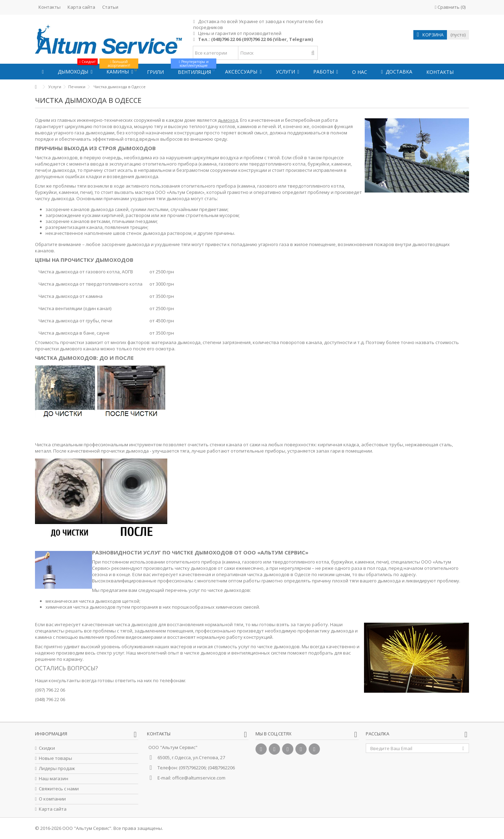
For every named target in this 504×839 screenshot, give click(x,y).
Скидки (47, 748)
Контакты (50, 7)
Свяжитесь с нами (59, 789)
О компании (52, 799)
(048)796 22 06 (226, 39)
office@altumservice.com (199, 778)
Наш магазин (54, 779)
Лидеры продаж (57, 768)
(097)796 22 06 (257, 39)
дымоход (228, 120)
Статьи (110, 7)
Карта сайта (81, 7)
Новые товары (55, 758)
